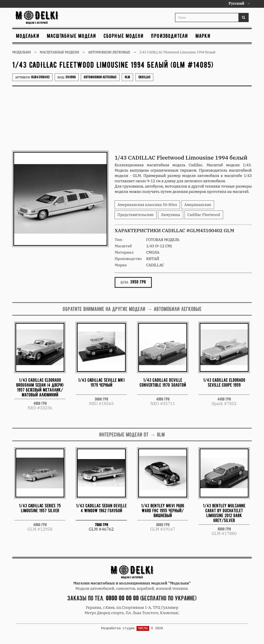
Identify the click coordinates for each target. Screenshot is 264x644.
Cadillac (144, 77)
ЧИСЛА (143, 628)
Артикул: (32, 77)
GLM (127, 77)
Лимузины (171, 215)
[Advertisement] (132, 120)
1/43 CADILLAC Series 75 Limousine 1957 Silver (40, 508)
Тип (118, 240)
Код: (67, 77)
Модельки (28, 36)
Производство (128, 259)
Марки (203, 36)
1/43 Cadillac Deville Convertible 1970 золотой (163, 382)
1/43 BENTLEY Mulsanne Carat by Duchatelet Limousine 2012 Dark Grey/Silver (224, 513)
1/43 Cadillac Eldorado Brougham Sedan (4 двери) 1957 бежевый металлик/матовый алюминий (40, 387)
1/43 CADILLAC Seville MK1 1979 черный (101, 382)
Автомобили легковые (100, 77)
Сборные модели (124, 36)
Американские (198, 205)
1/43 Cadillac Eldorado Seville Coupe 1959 (224, 382)
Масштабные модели (72, 36)
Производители (170, 36)
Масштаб (123, 246)
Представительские (136, 215)
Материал (124, 252)
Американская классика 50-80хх (147, 205)
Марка (121, 265)
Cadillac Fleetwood (204, 215)
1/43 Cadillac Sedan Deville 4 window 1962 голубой (101, 508)
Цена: (125, 282)
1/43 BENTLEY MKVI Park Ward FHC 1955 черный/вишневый (163, 511)
